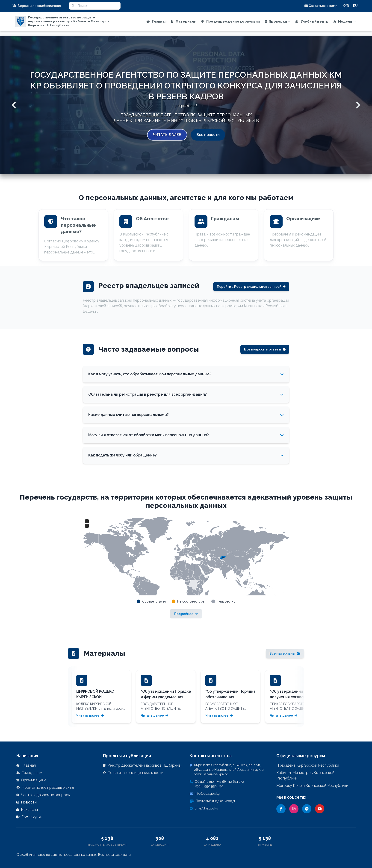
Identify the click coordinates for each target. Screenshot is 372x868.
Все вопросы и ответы (265, 349)
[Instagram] (294, 809)
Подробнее (186, 614)
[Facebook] (281, 809)
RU (355, 6)
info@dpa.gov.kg (207, 794)
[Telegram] (307, 809)
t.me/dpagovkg (206, 808)
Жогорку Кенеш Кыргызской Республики (312, 786)
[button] (38, 6)
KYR (346, 6)
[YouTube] (320, 809)
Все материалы (285, 653)
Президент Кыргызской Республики (308, 765)
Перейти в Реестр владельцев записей (251, 287)
